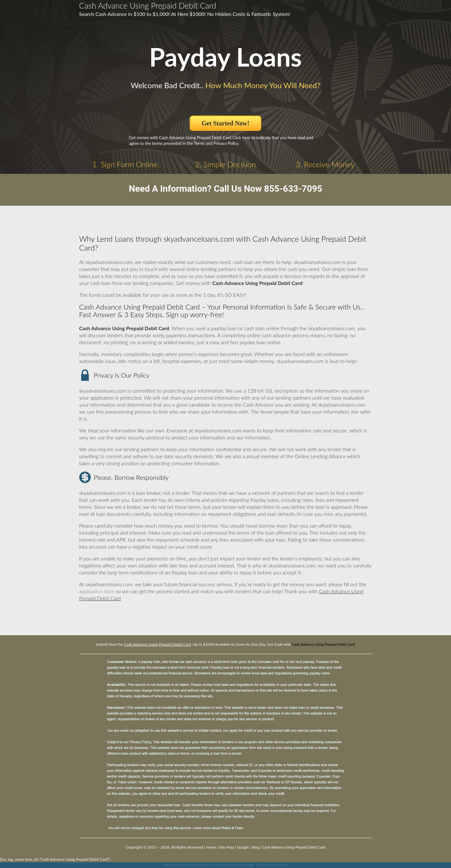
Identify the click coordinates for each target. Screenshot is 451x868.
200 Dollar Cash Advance (272, 865)
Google (243, 847)
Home (211, 847)
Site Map (227, 847)
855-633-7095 (293, 189)
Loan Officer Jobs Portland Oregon (233, 865)
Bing (255, 847)
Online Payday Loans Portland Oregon (186, 865)
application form (97, 591)
